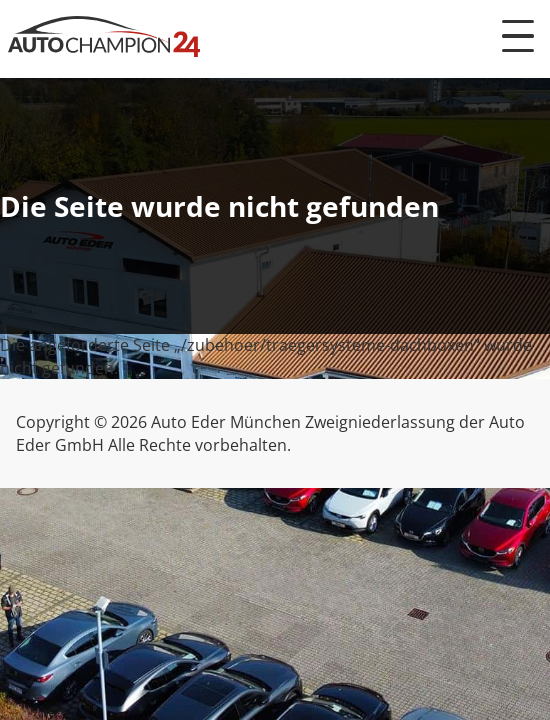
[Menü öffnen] (518, 36)
